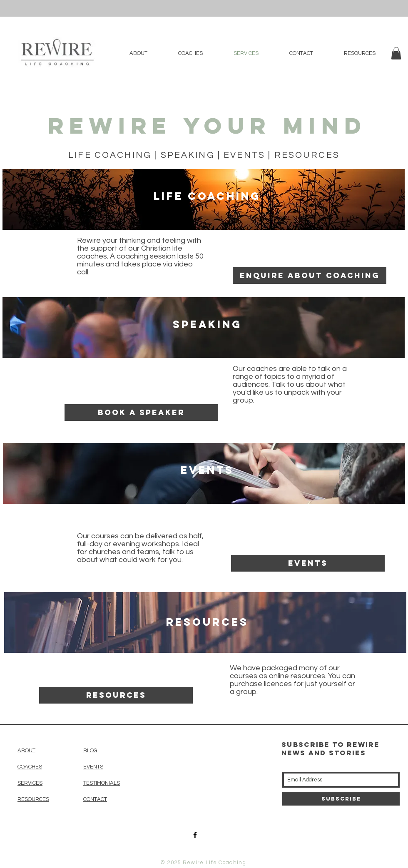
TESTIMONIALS (102, 783)
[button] (396, 53)
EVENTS (93, 767)
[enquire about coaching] (310, 276)
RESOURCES (33, 799)
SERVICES (30, 783)
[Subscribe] (341, 799)
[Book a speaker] (141, 413)
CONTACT (95, 799)
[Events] (308, 563)
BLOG (90, 751)
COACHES (30, 767)
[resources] (116, 695)
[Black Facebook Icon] (195, 835)
